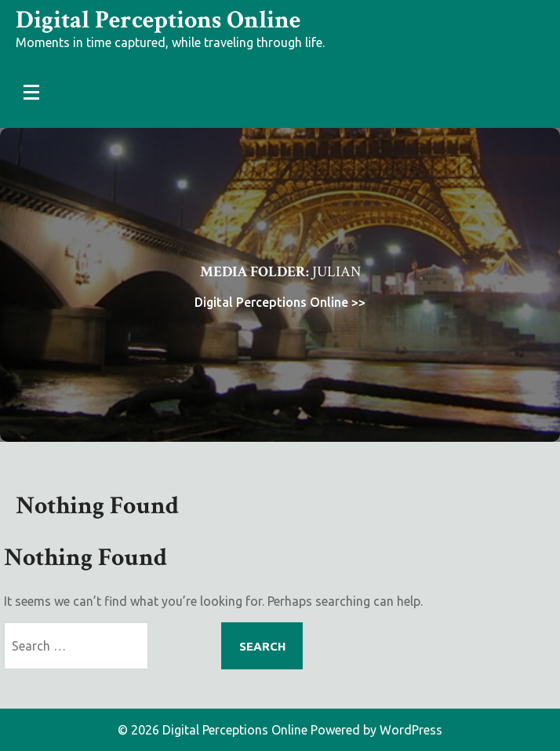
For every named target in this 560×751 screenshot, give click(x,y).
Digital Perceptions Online (158, 20)
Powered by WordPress (376, 730)
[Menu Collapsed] (31, 92)
